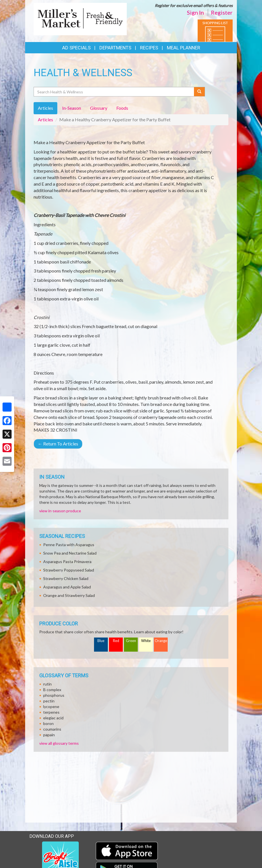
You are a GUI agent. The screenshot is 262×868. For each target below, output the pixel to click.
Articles (45, 119)
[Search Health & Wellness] (114, 92)
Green (131, 641)
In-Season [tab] (72, 108)
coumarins (52, 729)
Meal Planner (184, 48)
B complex (52, 690)
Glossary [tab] (99, 108)
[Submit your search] (199, 92)
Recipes (149, 48)
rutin (47, 684)
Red (116, 641)
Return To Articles (58, 444)
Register (222, 12)
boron (48, 723)
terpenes (51, 712)
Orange (161, 641)
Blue (101, 641)
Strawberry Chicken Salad (66, 578)
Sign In (195, 12)
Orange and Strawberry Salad (69, 595)
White (146, 641)
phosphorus (54, 695)
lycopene (51, 707)
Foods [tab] (122, 108)
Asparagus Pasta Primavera (67, 562)
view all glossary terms (59, 743)
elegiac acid (53, 718)
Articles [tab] (45, 108)
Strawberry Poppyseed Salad (69, 570)
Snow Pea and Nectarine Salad (70, 553)
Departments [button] (115, 48)
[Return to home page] (80, 18)
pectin (49, 701)
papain (49, 735)
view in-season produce (60, 511)
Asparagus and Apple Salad (67, 587)
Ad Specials (76, 48)
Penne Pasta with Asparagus (69, 545)
